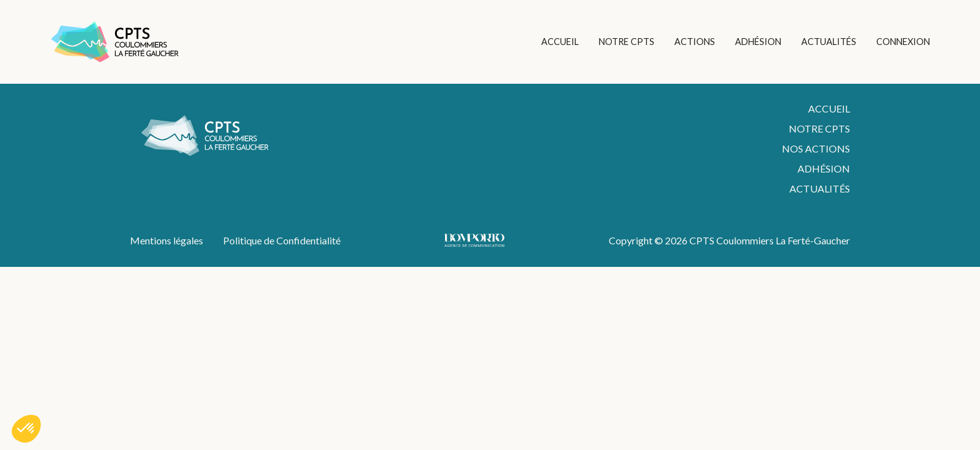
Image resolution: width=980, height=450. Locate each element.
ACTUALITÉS (829, 42)
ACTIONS (695, 42)
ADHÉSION (758, 42)
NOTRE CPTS (627, 42)
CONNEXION (903, 42)
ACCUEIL (560, 42)
